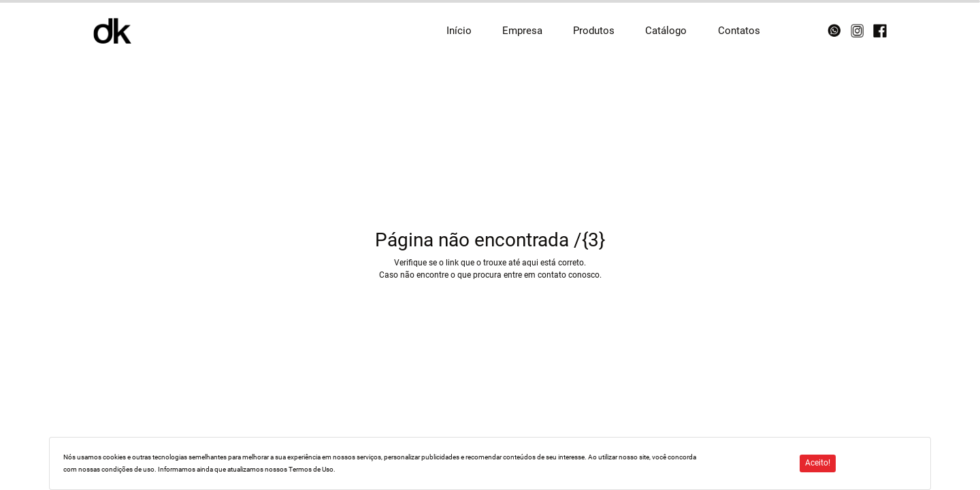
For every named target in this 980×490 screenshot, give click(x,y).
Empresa (522, 31)
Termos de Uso (311, 469)
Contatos (739, 31)
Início (459, 31)
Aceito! (818, 463)
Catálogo (666, 31)
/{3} (589, 240)
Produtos (594, 31)
